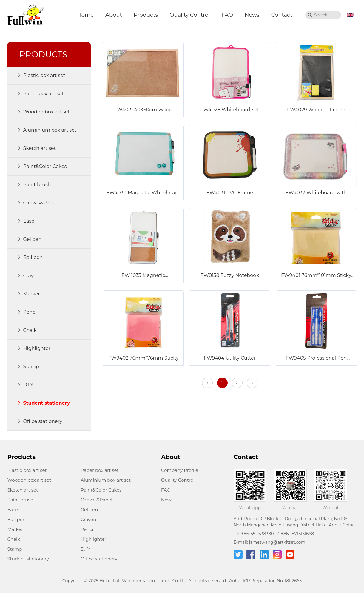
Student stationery (28, 559)
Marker (15, 529)
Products (146, 15)
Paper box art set (100, 470)
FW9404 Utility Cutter (230, 358)
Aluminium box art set (106, 480)
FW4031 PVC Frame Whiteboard (230, 193)
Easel (13, 510)
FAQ (227, 15)
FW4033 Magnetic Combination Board (143, 276)
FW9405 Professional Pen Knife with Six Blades (316, 358)
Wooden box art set (29, 480)
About (114, 15)
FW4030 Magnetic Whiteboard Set (143, 193)
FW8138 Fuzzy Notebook (230, 275)
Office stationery (99, 559)
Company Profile (180, 470)
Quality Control (190, 15)
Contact (282, 15)
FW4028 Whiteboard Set (230, 110)
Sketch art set (23, 490)
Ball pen (16, 519)
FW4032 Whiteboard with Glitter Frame (316, 193)
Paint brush (20, 500)
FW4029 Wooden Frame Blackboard (316, 110)
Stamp (15, 549)
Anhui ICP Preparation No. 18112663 (265, 581)
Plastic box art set (27, 470)
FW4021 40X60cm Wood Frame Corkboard (143, 110)
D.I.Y (85, 549)
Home (85, 15)
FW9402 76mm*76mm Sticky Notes (144, 358)
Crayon (88, 519)
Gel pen (89, 510)
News (252, 15)
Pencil (87, 529)
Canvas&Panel (96, 500)
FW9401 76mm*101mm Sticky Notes (316, 276)
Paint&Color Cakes (101, 490)
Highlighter (93, 539)
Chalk (14, 539)
